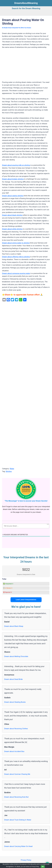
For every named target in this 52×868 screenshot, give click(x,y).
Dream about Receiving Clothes (16, 729)
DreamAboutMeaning (26, 3)
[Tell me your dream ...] (26, 526)
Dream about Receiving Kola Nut (16, 797)
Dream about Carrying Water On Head (18, 846)
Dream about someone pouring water (16, 273)
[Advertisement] (26, 66)
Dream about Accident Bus (14, 751)
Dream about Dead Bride (13, 679)
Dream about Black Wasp (14, 626)
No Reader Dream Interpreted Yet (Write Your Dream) (17, 28)
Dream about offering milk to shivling (16, 257)
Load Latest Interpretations (26, 600)
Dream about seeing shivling (13, 196)
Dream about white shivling (12, 229)
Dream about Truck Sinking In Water (18, 820)
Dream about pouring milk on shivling (16, 165)
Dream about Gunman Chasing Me (17, 774)
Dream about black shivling (12, 215)
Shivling (9, 471)
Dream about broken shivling (13, 179)
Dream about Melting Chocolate (16, 656)
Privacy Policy (26, 860)
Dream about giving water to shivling (16, 243)
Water (12, 469)
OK (43, 867)
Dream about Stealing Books (15, 702)
